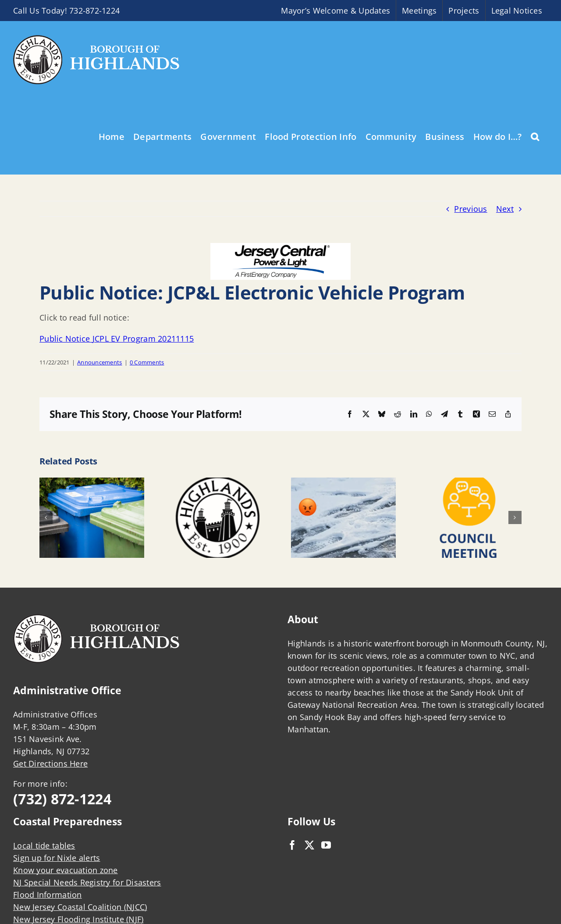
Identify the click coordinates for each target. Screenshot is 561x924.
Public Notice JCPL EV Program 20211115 (117, 339)
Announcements (100, 362)
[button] (535, 136)
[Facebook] (292, 845)
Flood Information (48, 895)
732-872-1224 (94, 11)
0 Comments (147, 362)
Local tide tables (44, 846)
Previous (470, 209)
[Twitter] (309, 845)
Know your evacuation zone (66, 870)
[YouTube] (326, 845)
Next (505, 209)
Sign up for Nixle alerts (57, 858)
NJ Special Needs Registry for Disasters (87, 882)
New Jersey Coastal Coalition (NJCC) (80, 907)
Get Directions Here (50, 763)
